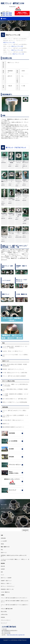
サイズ (2, 575)
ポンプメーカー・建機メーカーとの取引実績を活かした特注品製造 (15, 385)
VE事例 (2, 518)
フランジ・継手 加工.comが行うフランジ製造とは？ (14, 411)
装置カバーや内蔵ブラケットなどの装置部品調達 (15, 402)
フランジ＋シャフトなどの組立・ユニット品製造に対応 (15, 355)
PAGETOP (25, 530)
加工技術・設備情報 (5, 508)
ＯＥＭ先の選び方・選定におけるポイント (13, 420)
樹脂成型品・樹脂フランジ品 (7, 589)
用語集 (2, 544)
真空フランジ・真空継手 (6, 578)
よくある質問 (4, 541)
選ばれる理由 (4, 505)
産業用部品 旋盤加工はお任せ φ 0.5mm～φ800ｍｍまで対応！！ (14, 556)
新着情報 (3, 522)
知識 (2, 535)
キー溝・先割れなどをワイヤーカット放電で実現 (15, 373)
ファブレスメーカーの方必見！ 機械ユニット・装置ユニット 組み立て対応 (15, 560)
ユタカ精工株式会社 (13, 640)
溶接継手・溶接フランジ (6, 581)
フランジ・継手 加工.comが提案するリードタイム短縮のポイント (15, 605)
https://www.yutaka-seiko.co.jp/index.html (16, 635)
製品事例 (3, 515)
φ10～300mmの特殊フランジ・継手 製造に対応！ (15, 399)
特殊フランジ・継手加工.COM (12, 3)
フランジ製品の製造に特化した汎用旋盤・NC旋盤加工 (15, 390)
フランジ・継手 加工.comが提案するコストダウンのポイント (14, 598)
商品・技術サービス (5, 547)
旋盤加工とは (6, 424)
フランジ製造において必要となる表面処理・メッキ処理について (15, 416)
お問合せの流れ (4, 614)
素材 (2, 572)
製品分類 (3, 566)
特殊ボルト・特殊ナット (6, 583)
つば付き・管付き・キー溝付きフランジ (12, 351)
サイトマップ (4, 623)
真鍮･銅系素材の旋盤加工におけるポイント (13, 427)
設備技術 (3, 512)
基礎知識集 (3, 538)
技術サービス (4, 553)
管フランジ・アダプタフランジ (16, 148)
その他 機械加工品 (5, 592)
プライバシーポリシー (6, 620)
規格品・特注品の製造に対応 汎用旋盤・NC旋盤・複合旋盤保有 (15, 365)
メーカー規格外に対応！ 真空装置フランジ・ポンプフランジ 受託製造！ (15, 347)
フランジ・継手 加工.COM (7, 609)
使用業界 (3, 569)
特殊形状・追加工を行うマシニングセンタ (13, 369)
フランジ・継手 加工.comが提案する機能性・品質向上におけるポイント (15, 601)
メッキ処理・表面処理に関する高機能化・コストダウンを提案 (15, 395)
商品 (2, 550)
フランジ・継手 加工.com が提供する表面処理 (14, 376)
